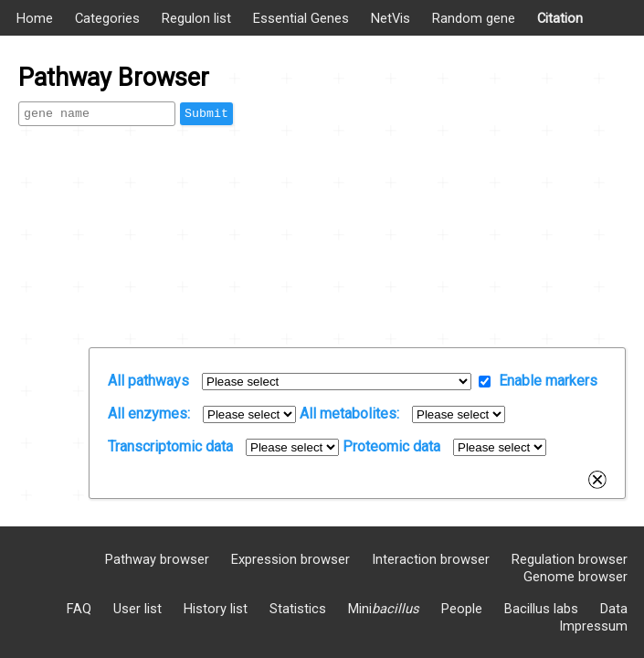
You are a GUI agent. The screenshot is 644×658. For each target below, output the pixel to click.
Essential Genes (301, 18)
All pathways (148, 381)
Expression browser (290, 559)
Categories (107, 18)
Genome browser (575, 577)
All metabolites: (349, 414)
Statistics (298, 609)
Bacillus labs (541, 609)
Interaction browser (431, 559)
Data (614, 609)
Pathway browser (157, 559)
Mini (384, 609)
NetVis (391, 18)
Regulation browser (570, 559)
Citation (560, 18)
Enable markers (548, 381)
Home (35, 18)
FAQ (79, 609)
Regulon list (196, 18)
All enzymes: (149, 414)
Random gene (474, 18)
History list (216, 609)
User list (137, 609)
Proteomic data (391, 446)
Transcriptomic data (170, 446)
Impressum (593, 626)
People (462, 609)
